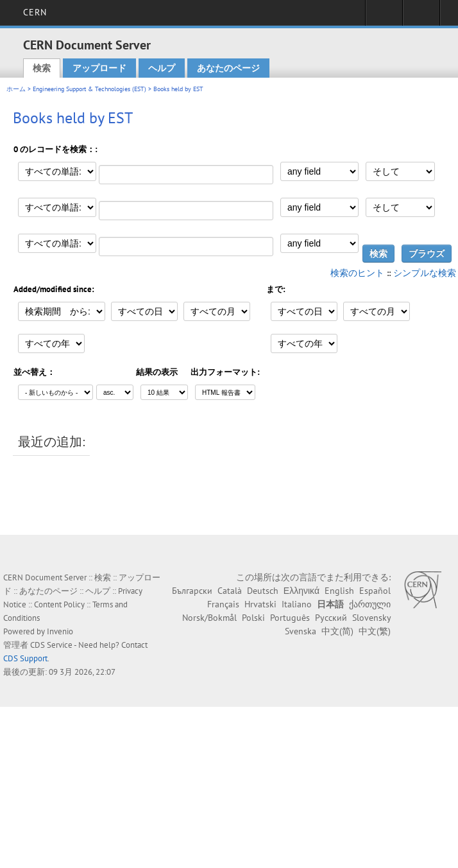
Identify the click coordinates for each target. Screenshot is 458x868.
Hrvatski (260, 604)
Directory (421, 17)
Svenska (301, 631)
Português (290, 618)
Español (375, 591)
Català (230, 591)
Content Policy (59, 604)
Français (223, 604)
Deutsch (263, 591)
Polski (253, 618)
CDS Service (51, 645)
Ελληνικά (301, 591)
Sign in (384, 17)
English (339, 591)
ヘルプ (162, 68)
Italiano (297, 604)
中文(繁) (375, 631)
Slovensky (371, 618)
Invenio (60, 631)
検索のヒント (357, 273)
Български (192, 591)
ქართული (370, 604)
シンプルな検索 (425, 273)
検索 (42, 68)
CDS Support (25, 658)
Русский (331, 618)
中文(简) (337, 631)
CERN (35, 12)
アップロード (99, 68)
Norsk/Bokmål (209, 618)
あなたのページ (228, 68)
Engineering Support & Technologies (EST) (89, 89)
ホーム (16, 89)
